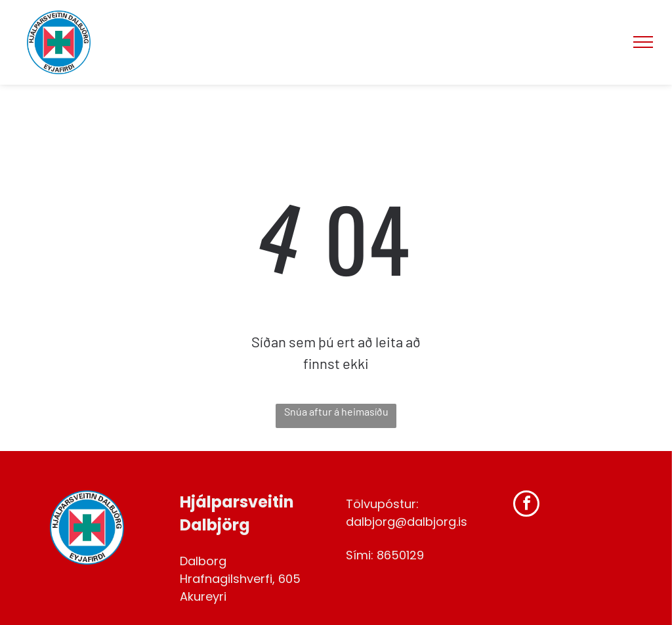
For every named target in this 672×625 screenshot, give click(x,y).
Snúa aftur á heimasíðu (336, 411)
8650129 (400, 555)
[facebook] (526, 505)
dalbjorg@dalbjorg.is (407, 522)
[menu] (643, 42)
